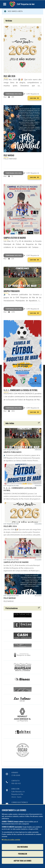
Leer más (34, 98)
